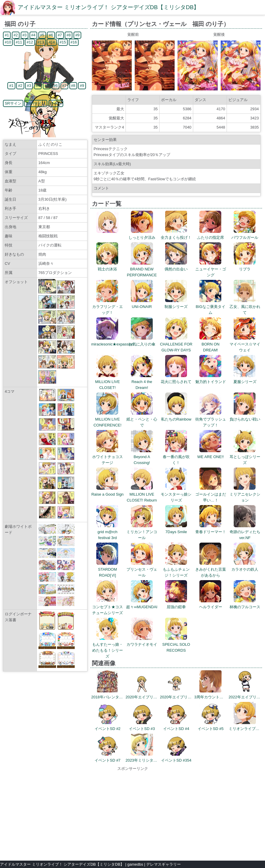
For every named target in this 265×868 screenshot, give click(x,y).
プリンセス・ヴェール (142, 569)
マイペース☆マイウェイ (245, 344)
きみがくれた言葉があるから (211, 569)
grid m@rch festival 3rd (107, 532)
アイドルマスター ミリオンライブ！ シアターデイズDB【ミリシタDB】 (108, 7)
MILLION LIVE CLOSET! (108, 382)
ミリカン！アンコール (142, 532)
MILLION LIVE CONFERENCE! (107, 419)
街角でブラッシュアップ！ (211, 419)
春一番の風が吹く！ (176, 457)
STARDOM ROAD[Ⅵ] (107, 569)
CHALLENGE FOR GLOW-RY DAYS (176, 344)
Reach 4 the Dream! (142, 382)
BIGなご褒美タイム (210, 307)
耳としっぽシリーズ (245, 457)
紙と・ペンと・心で (142, 419)
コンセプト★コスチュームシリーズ (108, 607)
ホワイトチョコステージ (108, 457)
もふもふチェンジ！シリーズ (176, 569)
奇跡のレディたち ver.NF (247, 532)
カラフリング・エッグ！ (108, 307)
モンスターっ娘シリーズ (176, 494)
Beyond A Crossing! (142, 457)
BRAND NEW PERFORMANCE (142, 269)
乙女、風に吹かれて (245, 307)
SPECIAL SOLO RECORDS (176, 644)
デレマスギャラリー (164, 864)
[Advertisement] (133, 813)
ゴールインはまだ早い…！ (211, 494)
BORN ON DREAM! (210, 344)
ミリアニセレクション (245, 494)
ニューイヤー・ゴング (211, 269)
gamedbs (135, 864)
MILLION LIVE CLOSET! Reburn (142, 494)
